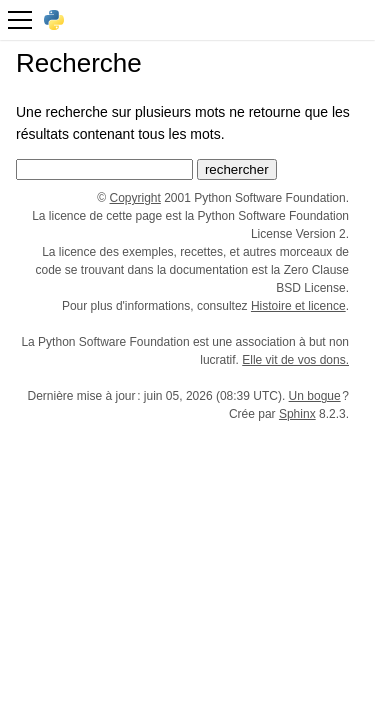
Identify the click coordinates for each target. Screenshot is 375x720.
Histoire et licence (298, 306)
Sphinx (297, 414)
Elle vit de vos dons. (295, 360)
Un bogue (315, 396)
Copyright (135, 198)
